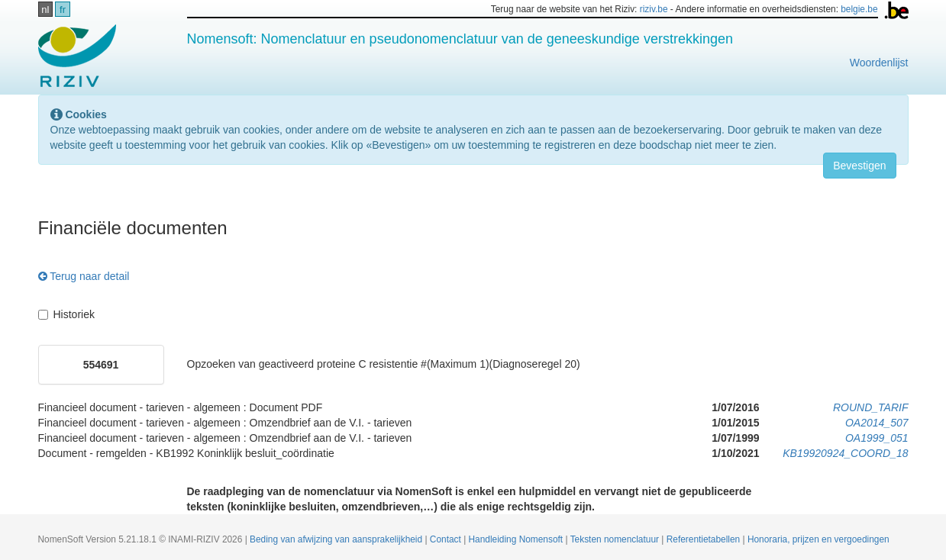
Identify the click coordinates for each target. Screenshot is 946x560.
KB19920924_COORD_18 (845, 453)
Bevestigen (859, 166)
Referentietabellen (705, 539)
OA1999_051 (877, 438)
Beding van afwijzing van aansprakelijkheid (337, 539)
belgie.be (859, 9)
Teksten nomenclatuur (616, 539)
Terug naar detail (84, 276)
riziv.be (654, 9)
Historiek (66, 314)
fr (63, 10)
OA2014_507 (877, 423)
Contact (447, 539)
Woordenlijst (879, 63)
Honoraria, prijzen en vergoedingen (818, 539)
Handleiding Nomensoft (517, 539)
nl (45, 10)
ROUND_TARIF (871, 407)
